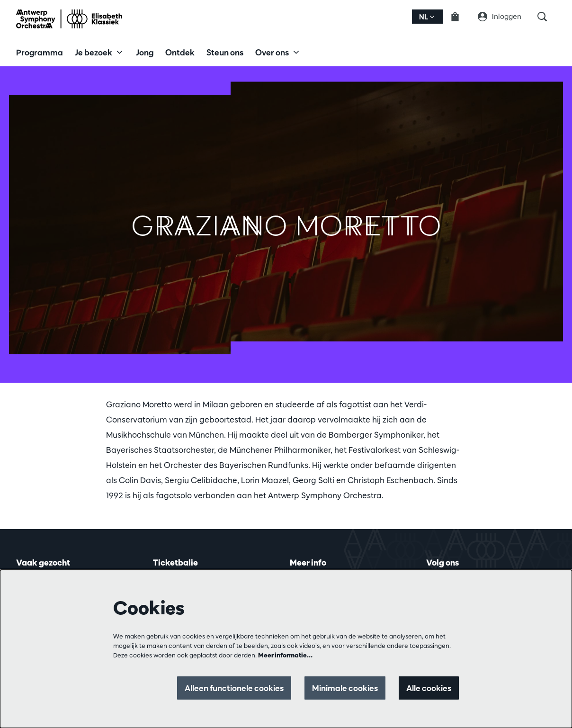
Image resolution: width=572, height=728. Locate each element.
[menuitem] (40, 52)
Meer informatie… (285, 655)
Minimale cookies (345, 688)
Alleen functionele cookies (234, 688)
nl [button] (427, 17)
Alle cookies (429, 688)
